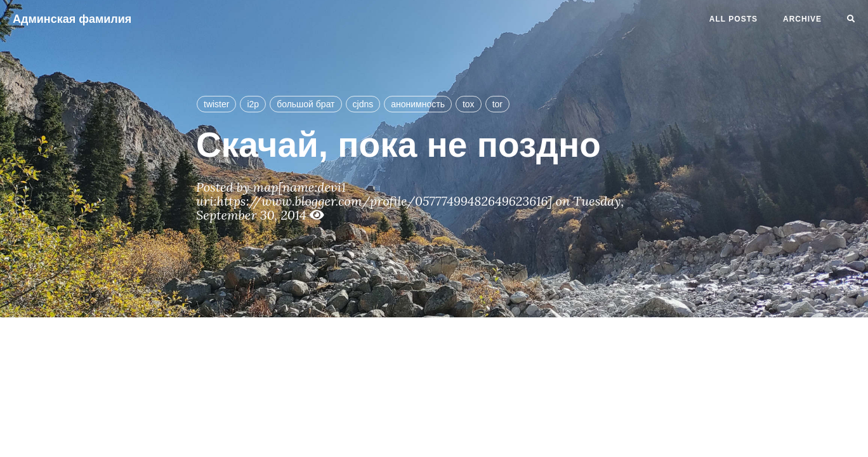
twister (216, 104)
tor (497, 104)
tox (469, 104)
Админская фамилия (72, 19)
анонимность (418, 104)
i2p (253, 104)
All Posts (733, 19)
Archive (802, 19)
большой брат (306, 104)
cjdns (363, 104)
